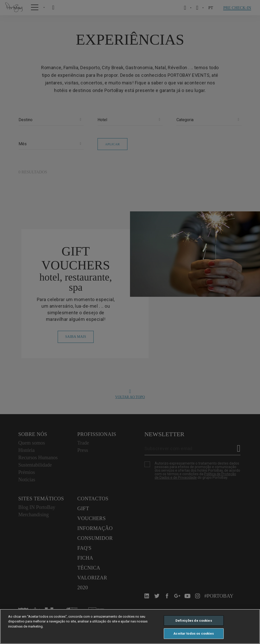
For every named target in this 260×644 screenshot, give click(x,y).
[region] (130, 627)
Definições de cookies (194, 621)
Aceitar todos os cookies (194, 633)
